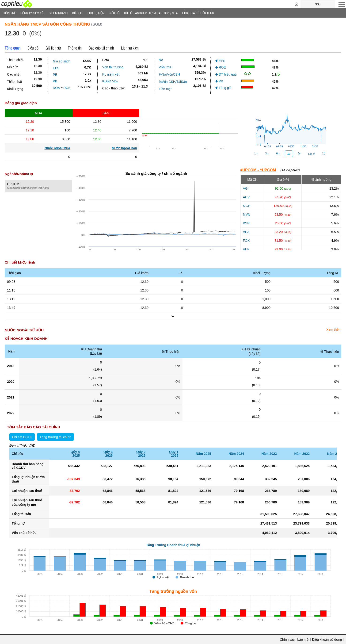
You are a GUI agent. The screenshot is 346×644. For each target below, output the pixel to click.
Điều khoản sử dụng (327, 640)
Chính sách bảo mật (295, 640)
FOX (246, 241)
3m (267, 153)
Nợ (161, 60)
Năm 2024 (236, 454)
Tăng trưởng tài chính (55, 437)
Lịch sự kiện (130, 48)
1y (289, 154)
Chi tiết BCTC (22, 437)
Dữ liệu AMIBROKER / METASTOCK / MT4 (151, 13)
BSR (246, 223)
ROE (67, 88)
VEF (246, 249)
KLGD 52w (110, 81)
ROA (56, 88)
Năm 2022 (302, 454)
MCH (247, 206)
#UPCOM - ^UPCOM (258, 170)
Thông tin (75, 48)
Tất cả (312, 154)
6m (278, 153)
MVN (247, 215)
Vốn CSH (166, 67)
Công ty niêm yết (33, 13)
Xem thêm (334, 330)
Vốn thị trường (113, 67)
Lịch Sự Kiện (95, 13)
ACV (246, 197)
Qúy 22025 (141, 454)
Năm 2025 (203, 454)
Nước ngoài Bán (124, 148)
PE (55, 75)
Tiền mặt (165, 89)
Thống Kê (9, 13)
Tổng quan (13, 48)
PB (55, 81)
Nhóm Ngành (59, 13)
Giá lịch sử (53, 48)
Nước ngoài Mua (57, 148)
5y (299, 153)
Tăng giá (223, 88)
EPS (56, 68)
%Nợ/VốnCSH (169, 74)
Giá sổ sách (61, 61)
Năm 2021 (335, 454)
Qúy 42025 (75, 454)
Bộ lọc (77, 13)
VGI (246, 188)
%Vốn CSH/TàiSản (173, 82)
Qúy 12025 (174, 454)
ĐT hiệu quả (226, 74)
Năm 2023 (269, 454)
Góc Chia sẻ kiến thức (198, 13)
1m (256, 153)
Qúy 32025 (108, 454)
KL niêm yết (111, 74)
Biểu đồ (114, 13)
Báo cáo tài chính (101, 48)
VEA (246, 232)
